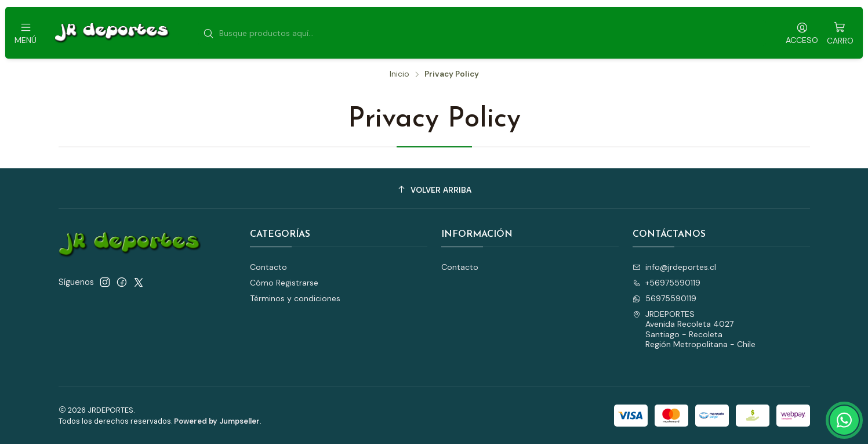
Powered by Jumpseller (217, 421)
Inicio (400, 74)
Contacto (268, 267)
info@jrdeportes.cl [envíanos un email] (674, 267)
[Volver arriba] (434, 190)
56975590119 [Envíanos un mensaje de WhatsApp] (664, 298)
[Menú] (26, 33)
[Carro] (840, 33)
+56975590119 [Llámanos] (667, 283)
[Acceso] (802, 33)
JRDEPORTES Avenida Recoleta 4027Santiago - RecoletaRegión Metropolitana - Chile (694, 329)
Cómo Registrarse (284, 283)
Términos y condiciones (295, 298)
